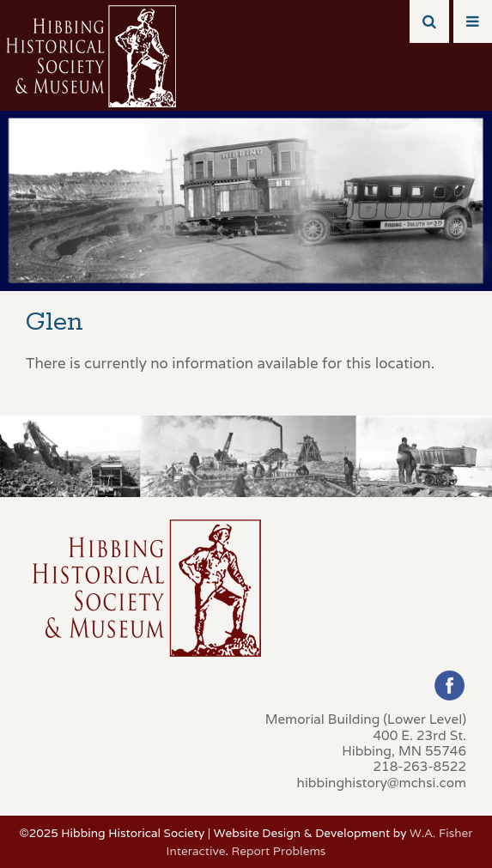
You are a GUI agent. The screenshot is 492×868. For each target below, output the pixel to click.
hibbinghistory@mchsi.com (382, 782)
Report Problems (279, 851)
